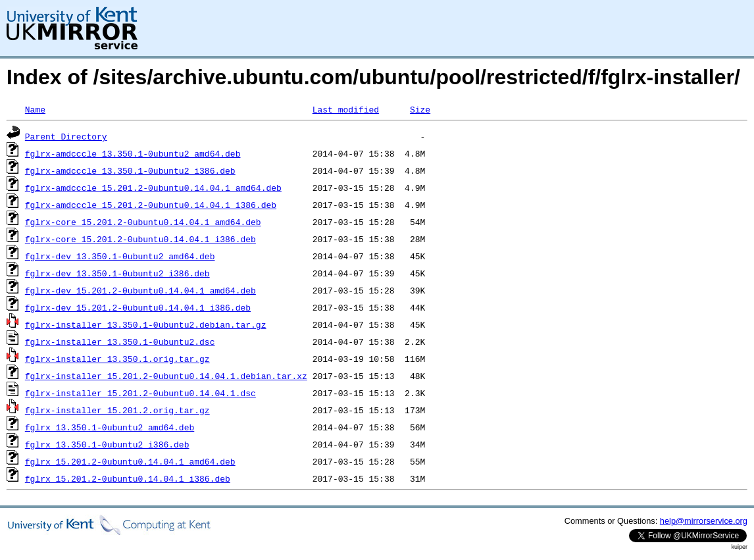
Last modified (346, 109)
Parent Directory (66, 136)
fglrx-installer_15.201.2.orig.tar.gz (117, 410)
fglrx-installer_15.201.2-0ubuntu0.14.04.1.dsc (140, 393)
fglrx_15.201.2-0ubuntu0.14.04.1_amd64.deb (130, 461)
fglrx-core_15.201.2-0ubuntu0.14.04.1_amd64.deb (143, 222)
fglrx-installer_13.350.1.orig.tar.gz (117, 359)
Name (35, 109)
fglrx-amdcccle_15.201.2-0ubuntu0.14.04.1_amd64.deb (153, 188)
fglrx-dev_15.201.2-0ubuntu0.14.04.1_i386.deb (138, 307)
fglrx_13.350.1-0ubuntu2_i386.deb (107, 444)
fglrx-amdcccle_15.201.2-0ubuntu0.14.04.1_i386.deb (151, 205)
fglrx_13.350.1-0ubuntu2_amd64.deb (110, 427)
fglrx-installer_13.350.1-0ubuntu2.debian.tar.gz (146, 324)
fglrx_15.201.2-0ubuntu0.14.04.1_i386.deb (128, 478)
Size (420, 109)
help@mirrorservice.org (704, 521)
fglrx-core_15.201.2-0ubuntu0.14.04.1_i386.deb (140, 239)
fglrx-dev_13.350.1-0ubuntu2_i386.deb (117, 273)
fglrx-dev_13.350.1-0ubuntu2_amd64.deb (120, 256)
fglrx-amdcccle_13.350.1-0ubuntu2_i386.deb (130, 170)
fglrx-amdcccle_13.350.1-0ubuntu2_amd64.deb (133, 153)
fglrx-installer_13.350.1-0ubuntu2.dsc (120, 342)
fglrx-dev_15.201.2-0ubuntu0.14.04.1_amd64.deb (140, 290)
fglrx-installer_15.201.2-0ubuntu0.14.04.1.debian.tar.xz (166, 376)
